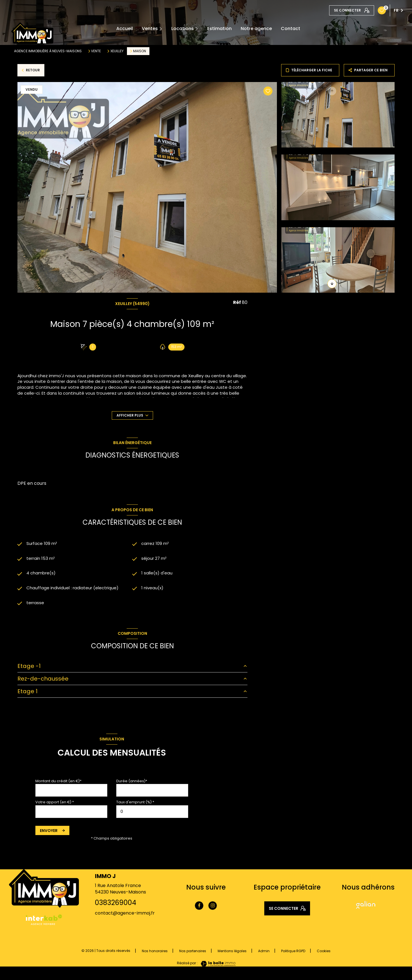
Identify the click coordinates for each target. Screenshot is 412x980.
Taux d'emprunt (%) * (135, 804)
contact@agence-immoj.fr (125, 915)
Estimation (219, 29)
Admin (264, 953)
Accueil (125, 29)
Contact (291, 29)
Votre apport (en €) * (55, 804)
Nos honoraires (155, 953)
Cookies (324, 953)
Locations (183, 29)
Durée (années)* (132, 783)
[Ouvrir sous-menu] (163, 29)
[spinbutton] (152, 814)
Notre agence (256, 29)
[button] (332, 284)
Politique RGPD (293, 953)
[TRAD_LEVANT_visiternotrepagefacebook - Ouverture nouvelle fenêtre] (199, 908)
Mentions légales (232, 953)
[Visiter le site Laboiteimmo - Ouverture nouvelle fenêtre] (217, 966)
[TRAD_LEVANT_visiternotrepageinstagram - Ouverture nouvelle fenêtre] (213, 908)
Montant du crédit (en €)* (58, 783)
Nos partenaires (193, 953)
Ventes (150, 29)
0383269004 (116, 905)
